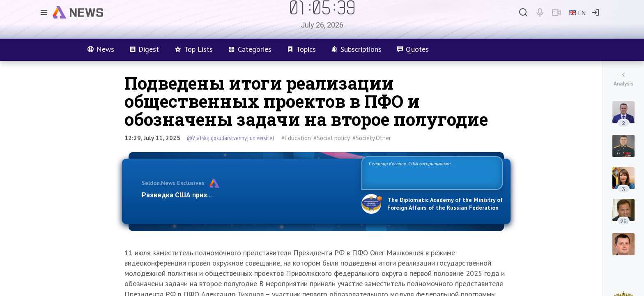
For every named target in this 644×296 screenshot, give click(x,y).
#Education (296, 138)
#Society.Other (372, 138)
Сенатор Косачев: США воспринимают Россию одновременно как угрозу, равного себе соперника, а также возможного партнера (431, 172)
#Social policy (332, 138)
